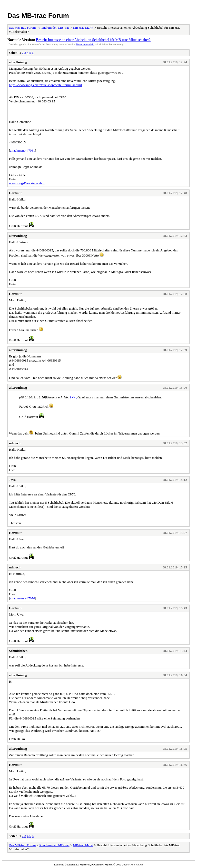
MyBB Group (136, 865)
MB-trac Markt (83, 28)
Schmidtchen (18, 651)
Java (12, 480)
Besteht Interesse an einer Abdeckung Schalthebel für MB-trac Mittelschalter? (93, 40)
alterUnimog (18, 62)
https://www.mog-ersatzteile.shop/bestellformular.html (45, 85)
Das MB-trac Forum (38, 16)
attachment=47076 (22, 598)
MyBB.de (85, 865)
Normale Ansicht (85, 44)
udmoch (15, 443)
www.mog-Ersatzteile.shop (27, 183)
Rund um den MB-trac (54, 28)
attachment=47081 (22, 150)
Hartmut (15, 193)
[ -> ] (74, 397)
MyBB (108, 865)
